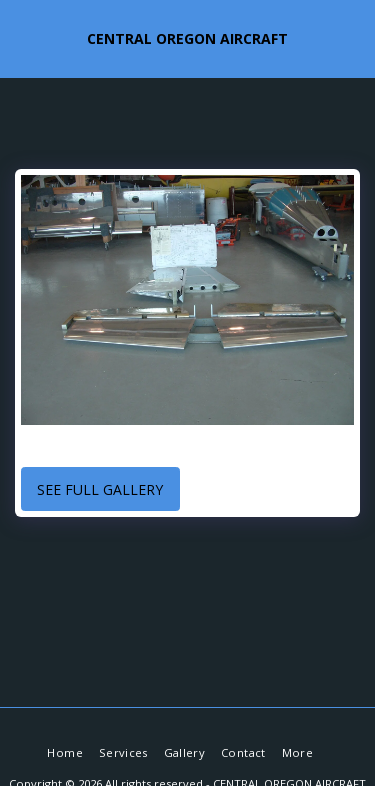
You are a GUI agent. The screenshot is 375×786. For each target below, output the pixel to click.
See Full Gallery (100, 489)
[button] (22, 37)
